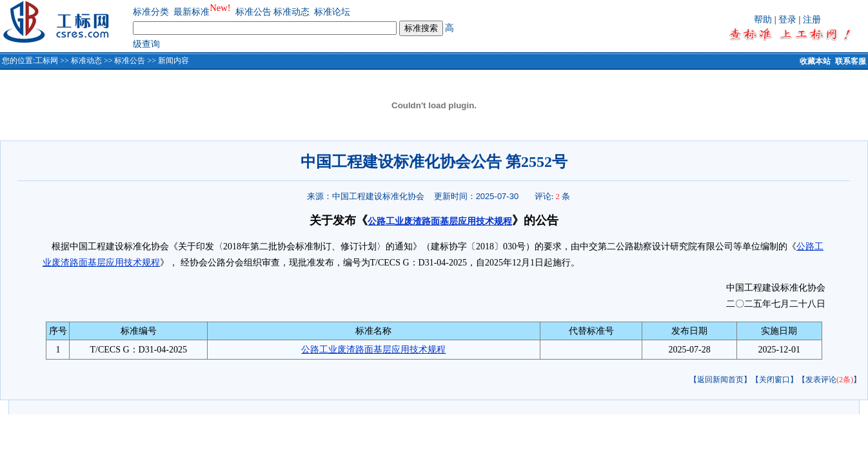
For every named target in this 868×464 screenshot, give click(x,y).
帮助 (763, 20)
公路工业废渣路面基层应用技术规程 (440, 221)
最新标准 (192, 12)
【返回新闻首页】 (720, 380)
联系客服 (851, 61)
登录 (787, 20)
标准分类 (151, 12)
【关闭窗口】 (774, 380)
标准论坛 (332, 12)
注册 (812, 20)
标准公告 (253, 12)
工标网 (46, 61)
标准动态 (291, 12)
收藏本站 (815, 61)
